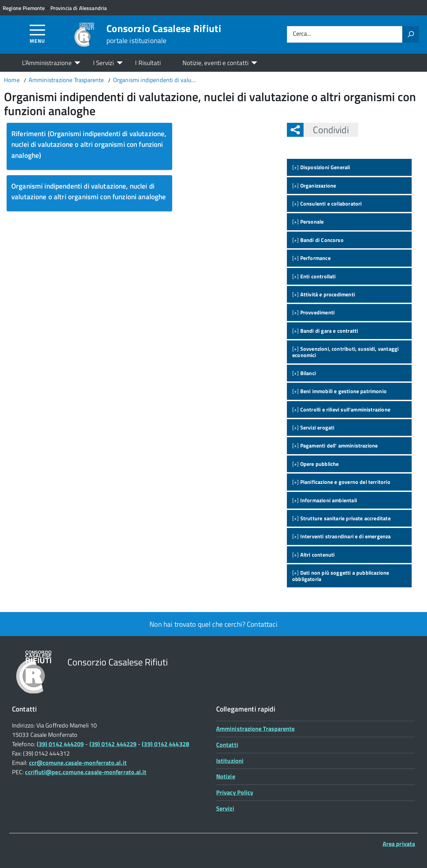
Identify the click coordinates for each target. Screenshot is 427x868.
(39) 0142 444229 (113, 744)
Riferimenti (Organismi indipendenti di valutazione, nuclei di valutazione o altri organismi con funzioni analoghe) (89, 144)
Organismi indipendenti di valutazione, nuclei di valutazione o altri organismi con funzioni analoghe (89, 191)
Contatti (227, 745)
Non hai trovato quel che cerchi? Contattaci (213, 624)
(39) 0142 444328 (165, 744)
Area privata (399, 844)
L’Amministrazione (47, 63)
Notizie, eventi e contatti (216, 63)
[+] (321, 167)
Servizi (225, 808)
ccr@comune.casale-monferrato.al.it (78, 763)
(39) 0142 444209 (60, 744)
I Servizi (104, 63)
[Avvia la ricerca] (411, 34)
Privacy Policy (235, 792)
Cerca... (302, 34)
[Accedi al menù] (38, 34)
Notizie (226, 776)
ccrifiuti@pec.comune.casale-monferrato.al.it (86, 772)
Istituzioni (230, 761)
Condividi (326, 130)
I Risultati (148, 63)
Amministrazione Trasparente (255, 729)
